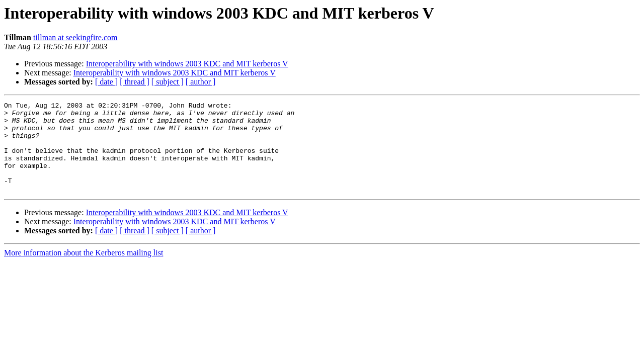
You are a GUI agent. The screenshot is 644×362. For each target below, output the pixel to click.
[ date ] (106, 82)
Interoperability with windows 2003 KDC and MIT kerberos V (187, 64)
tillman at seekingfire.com (75, 37)
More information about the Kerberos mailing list (84, 271)
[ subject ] (168, 82)
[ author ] (201, 82)
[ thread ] (135, 82)
